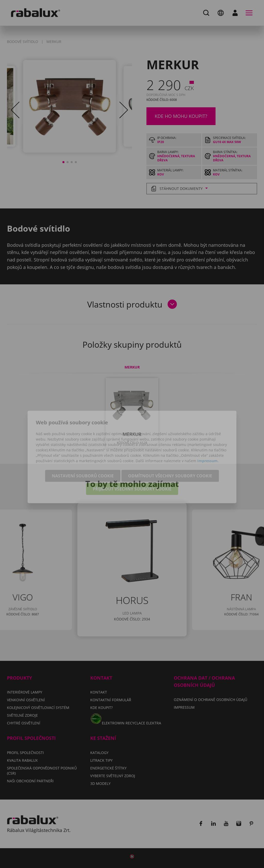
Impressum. (208, 438)
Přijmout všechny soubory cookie (132, 467)
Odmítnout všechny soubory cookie (170, 453)
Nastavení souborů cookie (83, 453)
